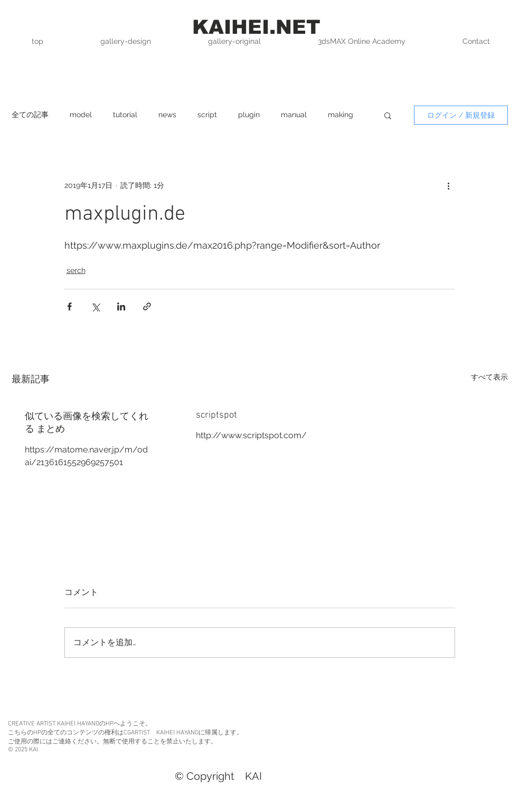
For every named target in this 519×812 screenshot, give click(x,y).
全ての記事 (30, 115)
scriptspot (216, 415)
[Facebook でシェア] (69, 306)
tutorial (125, 115)
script (207, 115)
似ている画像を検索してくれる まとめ (87, 423)
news (167, 115)
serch (76, 270)
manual (294, 115)
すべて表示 (489, 377)
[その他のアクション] (449, 185)
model (81, 115)
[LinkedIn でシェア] (121, 306)
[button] (388, 115)
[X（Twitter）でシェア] (95, 306)
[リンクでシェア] (147, 306)
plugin (249, 115)
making (341, 115)
